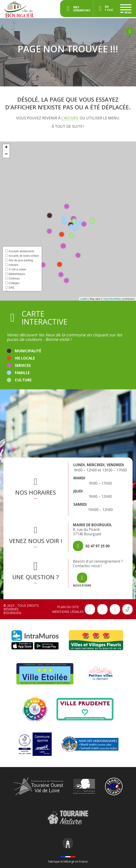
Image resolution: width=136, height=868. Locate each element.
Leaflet (84, 299)
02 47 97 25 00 (98, 546)
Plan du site (68, 607)
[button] (6, 148)
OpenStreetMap (112, 299)
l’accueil (70, 118)
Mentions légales (68, 612)
